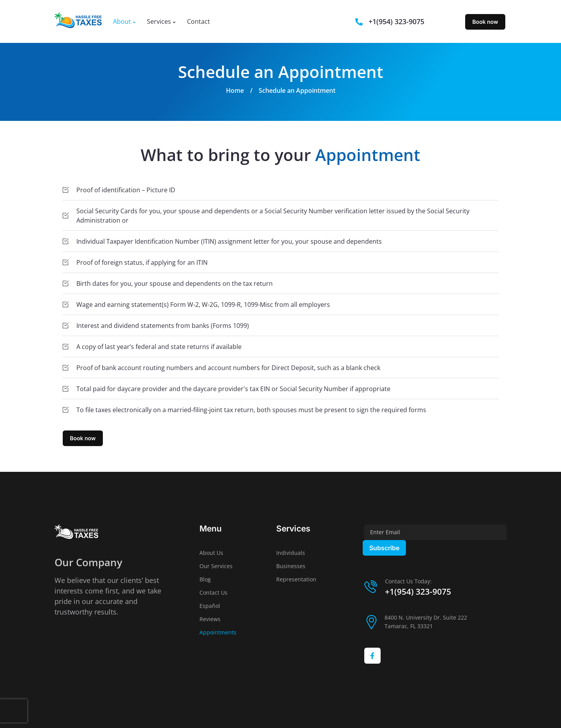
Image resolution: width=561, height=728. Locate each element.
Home (235, 90)
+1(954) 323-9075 (418, 592)
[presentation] (14, 711)
